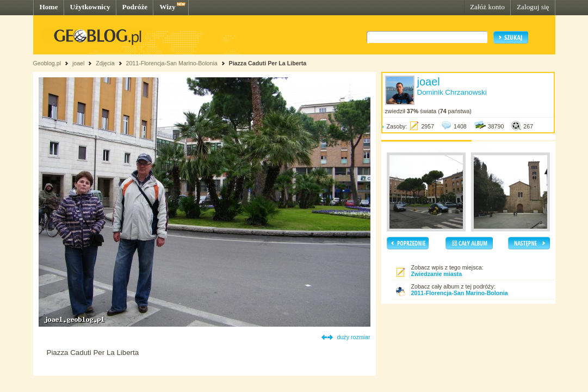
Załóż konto (487, 7)
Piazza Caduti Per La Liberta (268, 63)
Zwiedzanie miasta (437, 274)
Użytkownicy (90, 7)
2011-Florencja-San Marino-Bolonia (171, 63)
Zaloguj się (533, 7)
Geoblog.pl (47, 63)
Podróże (135, 7)
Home (49, 7)
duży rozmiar (354, 337)
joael (79, 63)
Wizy (167, 7)
